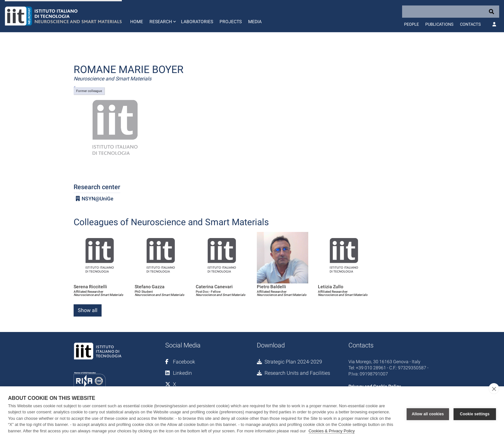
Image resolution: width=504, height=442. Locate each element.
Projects (231, 22)
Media (255, 22)
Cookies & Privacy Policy (332, 431)
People (411, 24)
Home (137, 22)
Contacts (470, 24)
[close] (494, 389)
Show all (88, 310)
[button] (162, 16)
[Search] (451, 12)
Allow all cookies (428, 414)
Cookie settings (475, 414)
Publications (439, 24)
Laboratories (197, 22)
